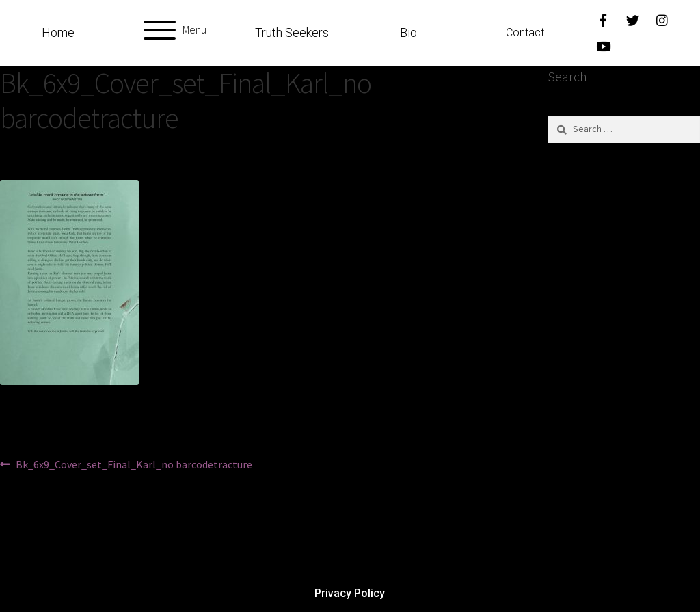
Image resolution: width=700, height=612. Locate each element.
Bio (408, 32)
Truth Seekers (292, 32)
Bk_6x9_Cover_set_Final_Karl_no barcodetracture (134, 464)
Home (58, 32)
